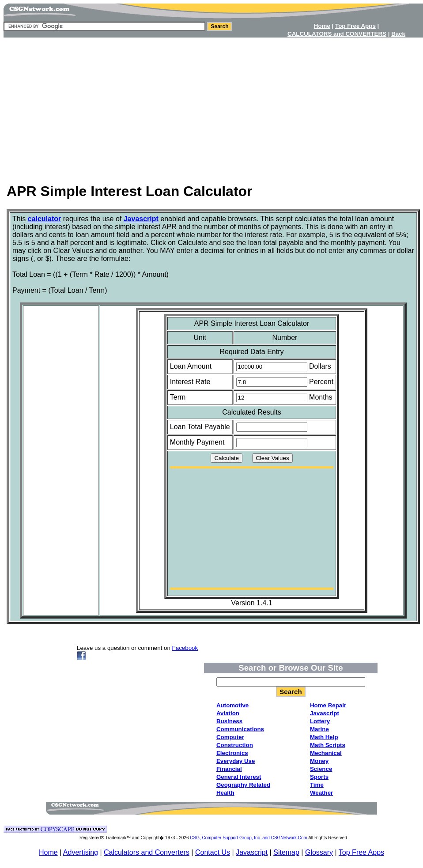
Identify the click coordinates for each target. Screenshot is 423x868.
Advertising (81, 852)
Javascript (252, 852)
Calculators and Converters (147, 852)
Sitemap (286, 852)
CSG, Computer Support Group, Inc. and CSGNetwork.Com (249, 838)
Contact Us (213, 852)
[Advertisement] (211, 107)
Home (48, 852)
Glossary (319, 852)
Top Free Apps (361, 852)
